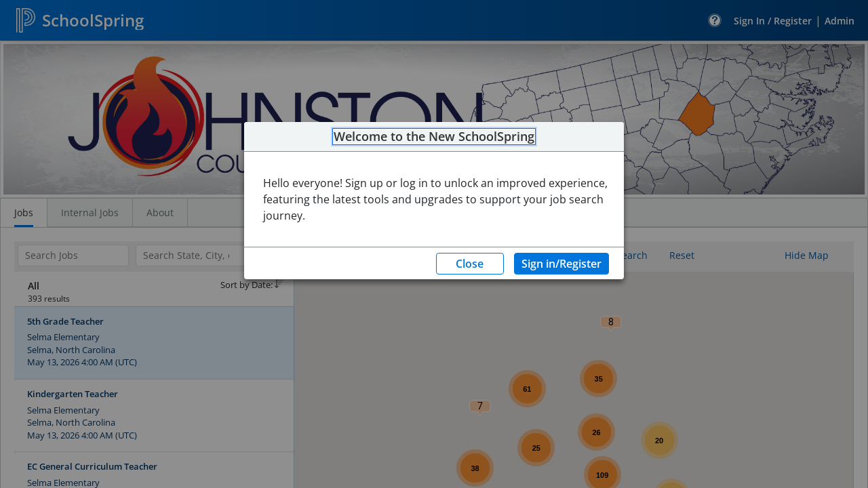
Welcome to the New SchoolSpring (434, 137)
